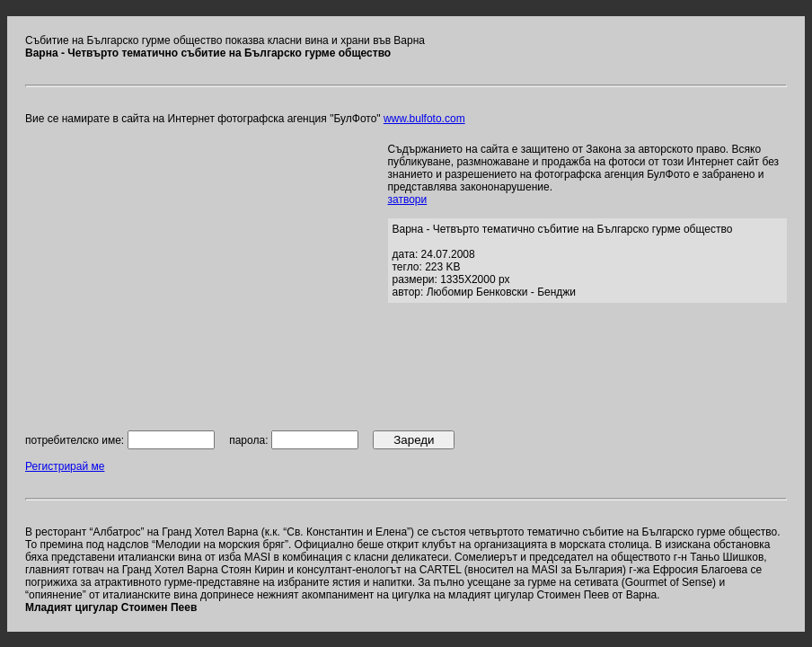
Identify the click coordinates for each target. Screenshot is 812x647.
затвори (408, 199)
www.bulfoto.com (424, 119)
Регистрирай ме (65, 466)
